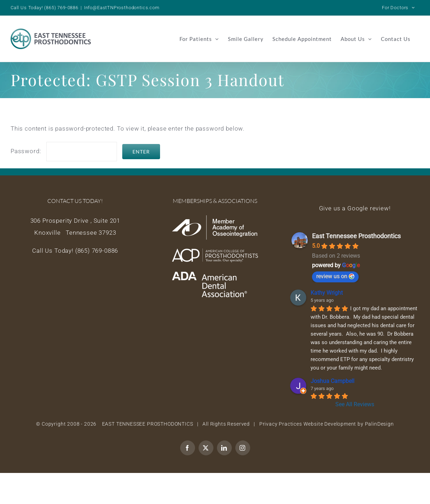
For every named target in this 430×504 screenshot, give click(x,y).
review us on (335, 276)
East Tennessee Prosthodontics (356, 236)
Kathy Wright (327, 293)
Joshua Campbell (332, 381)
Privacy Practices (281, 424)
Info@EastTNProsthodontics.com (122, 8)
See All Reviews (355, 404)
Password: (64, 151)
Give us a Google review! (355, 208)
